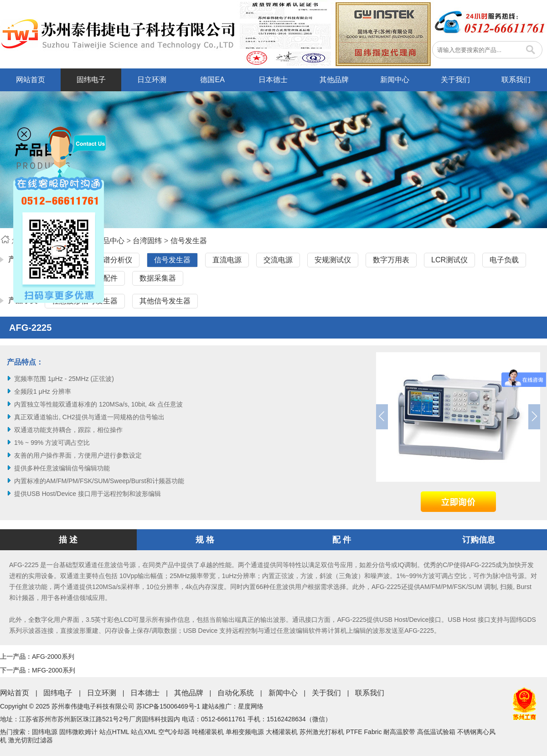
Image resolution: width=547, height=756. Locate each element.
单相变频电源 (245, 732)
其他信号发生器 (165, 301)
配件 (110, 278)
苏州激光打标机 (322, 732)
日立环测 (152, 80)
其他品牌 (334, 80)
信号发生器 (189, 241)
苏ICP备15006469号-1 (168, 706)
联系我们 (516, 80)
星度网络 (251, 706)
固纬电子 (91, 80)
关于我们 (455, 80)
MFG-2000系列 (54, 670)
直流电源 (227, 260)
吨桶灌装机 (208, 732)
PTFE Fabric (364, 732)
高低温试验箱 (436, 732)
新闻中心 (395, 80)
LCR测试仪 (449, 260)
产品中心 (110, 241)
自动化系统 (236, 693)
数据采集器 (158, 278)
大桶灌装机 (282, 732)
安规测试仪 (333, 260)
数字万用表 (391, 260)
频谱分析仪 (114, 260)
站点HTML (114, 732)
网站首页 (31, 80)
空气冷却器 (174, 732)
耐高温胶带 (399, 732)
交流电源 (278, 260)
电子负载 (504, 260)
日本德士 (273, 80)
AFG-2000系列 (53, 657)
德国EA (212, 80)
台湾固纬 (147, 241)
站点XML (144, 732)
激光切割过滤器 (31, 740)
